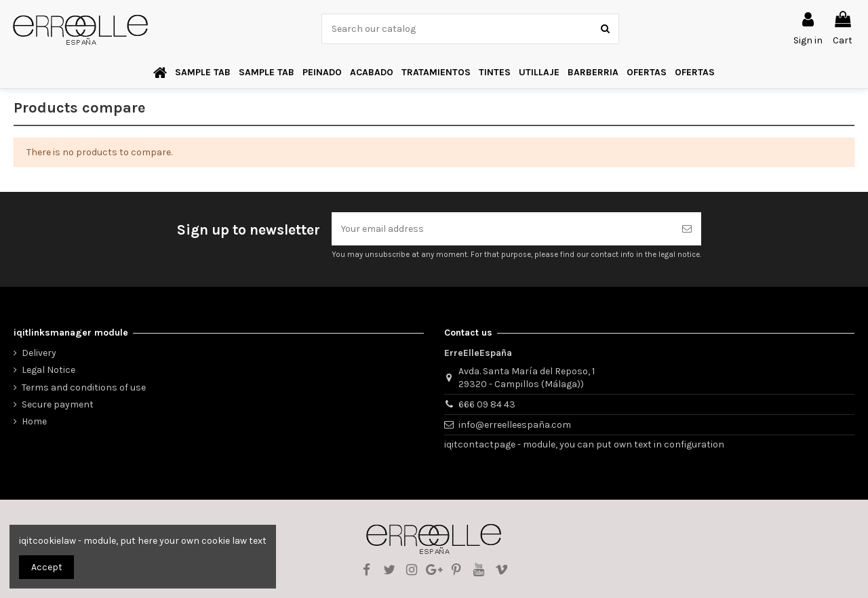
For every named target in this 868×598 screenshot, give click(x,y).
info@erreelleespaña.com (515, 425)
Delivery (39, 353)
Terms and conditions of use (84, 387)
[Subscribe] (687, 229)
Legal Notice (48, 370)
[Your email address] (502, 229)
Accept (47, 567)
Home (34, 421)
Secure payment (58, 404)
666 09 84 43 (487, 404)
